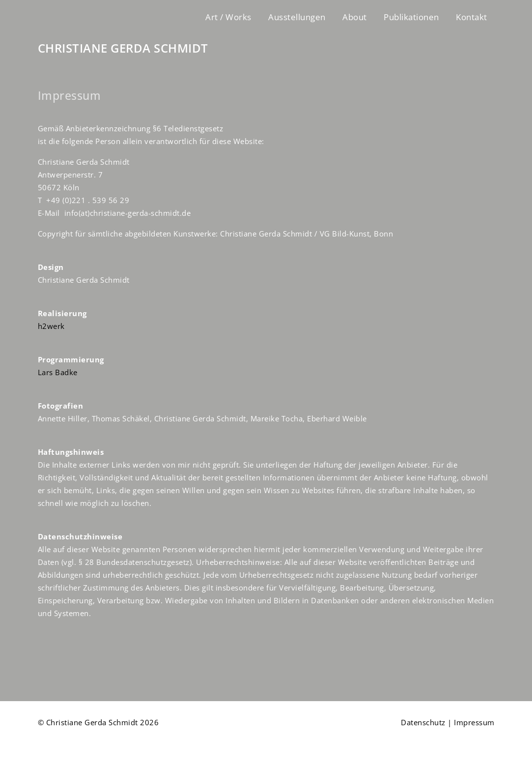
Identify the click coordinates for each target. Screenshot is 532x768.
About (355, 17)
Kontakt (472, 17)
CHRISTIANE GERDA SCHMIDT (123, 48)
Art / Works (228, 17)
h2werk (51, 326)
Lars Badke (58, 372)
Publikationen (411, 17)
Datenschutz (423, 722)
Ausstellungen (297, 17)
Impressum (474, 722)
